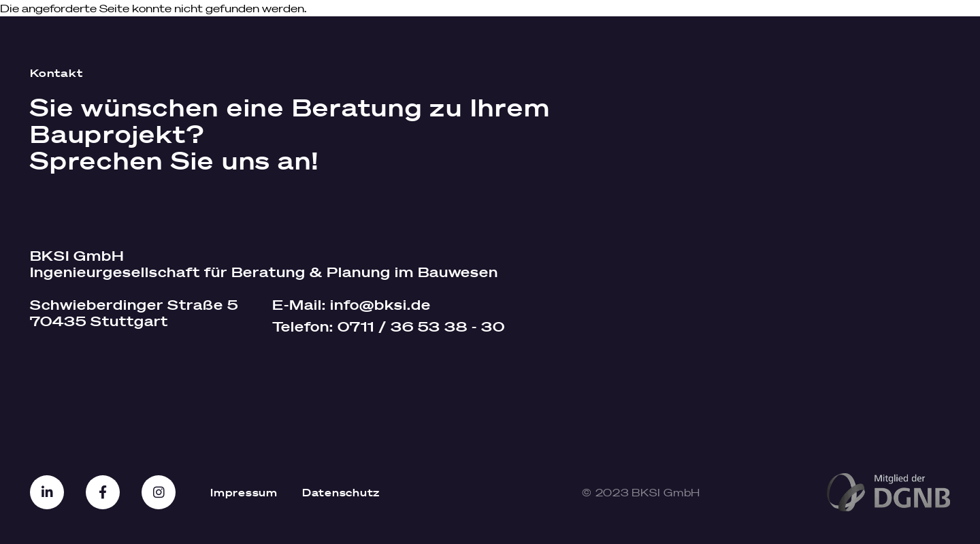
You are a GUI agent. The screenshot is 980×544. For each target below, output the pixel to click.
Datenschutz (341, 492)
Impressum (244, 492)
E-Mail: (352, 305)
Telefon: (389, 327)
